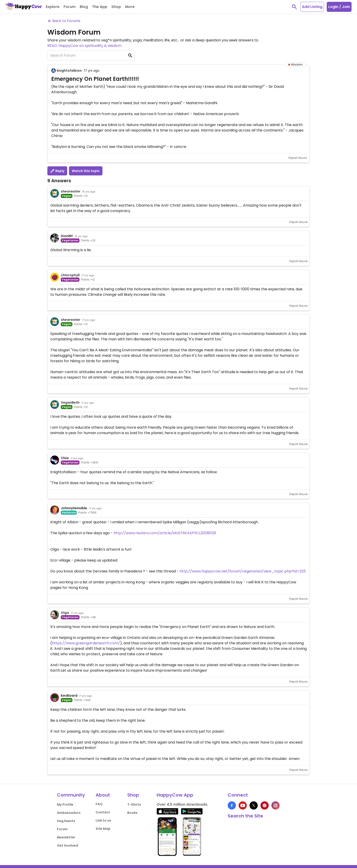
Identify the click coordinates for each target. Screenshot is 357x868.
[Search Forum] (91, 56)
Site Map (103, 829)
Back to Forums (64, 21)
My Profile (65, 805)
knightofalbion (69, 71)
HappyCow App (175, 795)
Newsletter (66, 837)
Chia (65, 458)
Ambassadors (69, 813)
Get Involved (68, 845)
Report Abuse (298, 158)
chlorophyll (70, 275)
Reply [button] (57, 171)
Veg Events (66, 821)
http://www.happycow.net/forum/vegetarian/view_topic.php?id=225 (243, 571)
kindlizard (69, 696)
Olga (65, 613)
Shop (133, 795)
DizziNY (67, 236)
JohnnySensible (74, 508)
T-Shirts (134, 805)
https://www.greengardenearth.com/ (86, 643)
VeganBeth (70, 402)
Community (71, 795)
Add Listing (312, 7)
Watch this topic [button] (86, 171)
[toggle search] (294, 7)
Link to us (103, 820)
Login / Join (339, 7)
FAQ (99, 804)
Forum (62, 829)
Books (132, 813)
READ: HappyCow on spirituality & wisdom (84, 46)
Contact (103, 812)
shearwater (71, 191)
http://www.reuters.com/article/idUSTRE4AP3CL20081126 (165, 533)
